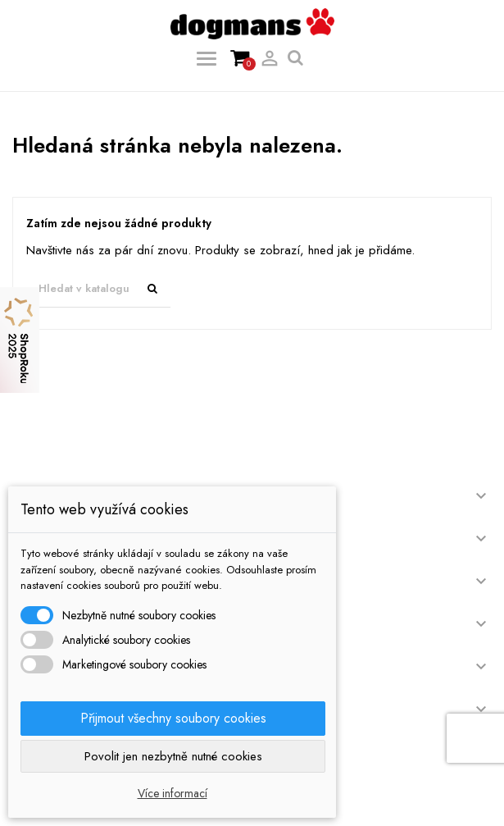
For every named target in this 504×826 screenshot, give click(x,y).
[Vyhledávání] (98, 289)
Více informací (173, 793)
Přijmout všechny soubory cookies (173, 718)
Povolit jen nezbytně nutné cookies (173, 756)
